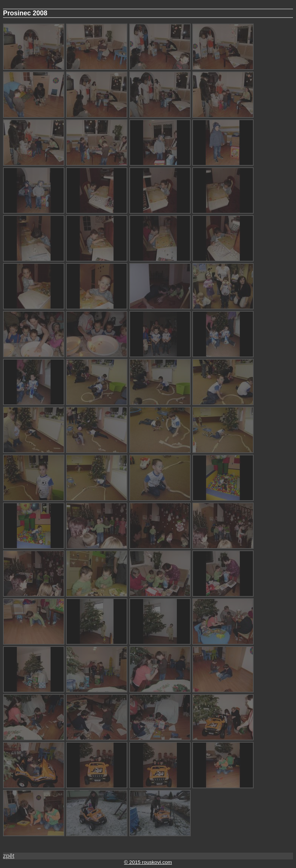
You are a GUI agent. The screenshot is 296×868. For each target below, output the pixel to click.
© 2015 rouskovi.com (148, 862)
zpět (9, 856)
